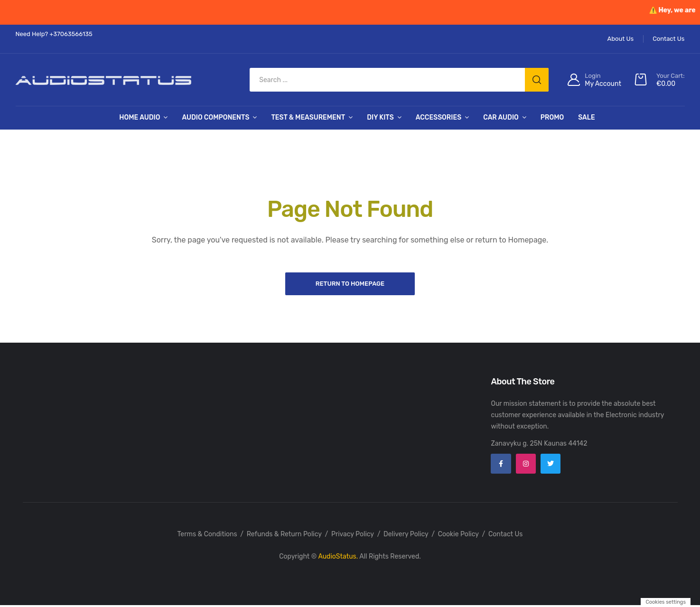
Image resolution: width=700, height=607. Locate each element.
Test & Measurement (308, 117)
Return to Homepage (350, 284)
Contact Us (505, 536)
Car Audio (501, 117)
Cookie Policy (458, 536)
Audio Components (215, 117)
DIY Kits (380, 117)
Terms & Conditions (207, 536)
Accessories (439, 117)
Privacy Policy (353, 536)
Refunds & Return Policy (284, 536)
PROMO (552, 117)
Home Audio (140, 117)
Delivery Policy (406, 536)
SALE (586, 117)
